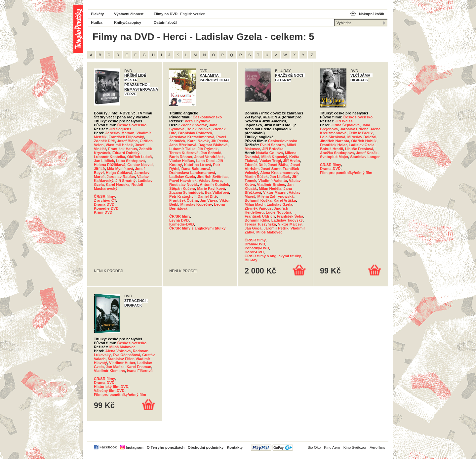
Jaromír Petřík (276, 228)
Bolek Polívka (198, 129)
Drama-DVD (104, 204)
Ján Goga (253, 228)
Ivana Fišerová (140, 371)
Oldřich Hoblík (364, 141)
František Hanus (122, 149)
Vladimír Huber (122, 363)
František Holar (333, 145)
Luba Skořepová (130, 161)
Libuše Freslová (359, 149)
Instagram (134, 447)
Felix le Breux (360, 133)
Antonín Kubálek (214, 185)
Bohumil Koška (258, 200)
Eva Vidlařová (217, 192)
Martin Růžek (256, 177)
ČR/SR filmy (104, 196)
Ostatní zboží (165, 22)
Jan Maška (115, 367)
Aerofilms (377, 447)
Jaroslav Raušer (121, 177)
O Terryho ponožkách (166, 447)
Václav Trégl (270, 161)
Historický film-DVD (111, 387)
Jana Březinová (183, 145)
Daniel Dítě (207, 196)
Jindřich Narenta (335, 141)
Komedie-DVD (106, 208)
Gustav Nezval (140, 165)
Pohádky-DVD (257, 248)
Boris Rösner (181, 157)
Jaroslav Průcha (354, 129)
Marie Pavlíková (211, 188)
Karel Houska (118, 185)
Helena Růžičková (110, 165)
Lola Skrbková (333, 137)
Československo (132, 125)
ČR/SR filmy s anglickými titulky (197, 228)
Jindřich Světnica (212, 177)
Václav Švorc (210, 181)
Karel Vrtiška (285, 200)
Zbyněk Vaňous (258, 208)
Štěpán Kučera (182, 188)
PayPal (272, 448)
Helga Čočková (119, 173)
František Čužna (183, 200)
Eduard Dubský (126, 153)
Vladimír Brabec (271, 185)
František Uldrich (260, 216)
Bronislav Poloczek (195, 133)
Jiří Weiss (344, 121)
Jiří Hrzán (291, 161)
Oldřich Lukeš (140, 157)
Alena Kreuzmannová (279, 173)
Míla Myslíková (120, 169)
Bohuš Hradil (332, 149)
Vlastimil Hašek (119, 145)
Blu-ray (251, 260)
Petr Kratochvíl (182, 196)
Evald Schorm (273, 145)
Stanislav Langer (365, 157)
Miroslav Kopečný (196, 204)
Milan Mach (255, 204)
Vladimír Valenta (272, 181)
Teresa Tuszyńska (260, 224)
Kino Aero (332, 447)
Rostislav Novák (183, 185)
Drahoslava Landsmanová (192, 173)
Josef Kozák (367, 153)
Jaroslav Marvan (120, 133)
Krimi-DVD (103, 212)
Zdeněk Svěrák (194, 125)
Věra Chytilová (198, 121)
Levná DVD (179, 220)
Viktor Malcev (290, 224)
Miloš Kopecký (274, 157)
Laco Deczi (206, 161)
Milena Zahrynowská (276, 196)
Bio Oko (314, 447)
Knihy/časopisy (128, 22)
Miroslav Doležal (362, 137)
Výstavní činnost (129, 14)
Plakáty (97, 14)
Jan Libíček (104, 161)
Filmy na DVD (166, 14)
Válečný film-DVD (109, 391)
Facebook (108, 447)
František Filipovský (126, 137)
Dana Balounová (196, 169)
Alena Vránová (118, 351)
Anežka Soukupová (337, 153)
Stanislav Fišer (121, 359)
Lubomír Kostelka (110, 157)
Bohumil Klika (257, 220)
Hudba (97, 22)
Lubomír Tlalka (182, 149)
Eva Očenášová (126, 355)
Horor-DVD (254, 252)
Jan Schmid (211, 153)
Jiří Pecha (220, 141)
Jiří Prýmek (208, 149)
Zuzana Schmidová (186, 192)
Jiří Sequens (120, 129)
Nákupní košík (372, 14)
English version (193, 14)
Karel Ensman (139, 367)
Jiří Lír (99, 169)
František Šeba (290, 216)
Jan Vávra (209, 200)
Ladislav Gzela (182, 177)
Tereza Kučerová (184, 153)
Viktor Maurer (275, 192)
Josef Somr (271, 169)
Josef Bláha (127, 141)
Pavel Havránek (183, 181)
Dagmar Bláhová (213, 145)
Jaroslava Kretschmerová (192, 137)
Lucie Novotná (278, 212)
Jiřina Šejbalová (346, 125)
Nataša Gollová (270, 153)
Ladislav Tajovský (287, 220)
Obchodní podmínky (206, 447)
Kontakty (235, 447)
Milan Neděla (270, 188)
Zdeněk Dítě (104, 141)
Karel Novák (198, 141)
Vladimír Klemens (109, 371)
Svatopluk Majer (334, 157)
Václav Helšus (182, 161)
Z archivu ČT (105, 200)
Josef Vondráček (209, 157)
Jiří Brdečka (273, 149)
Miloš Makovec (269, 232)
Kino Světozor (355, 447)
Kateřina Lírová (198, 165)
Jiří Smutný (125, 181)
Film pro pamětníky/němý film (346, 173)
